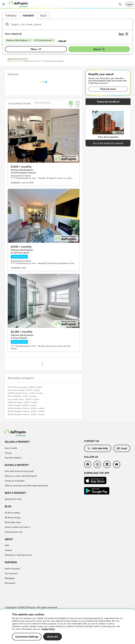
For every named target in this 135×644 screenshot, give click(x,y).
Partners (11, 562)
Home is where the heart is (18, 527)
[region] (67, 627)
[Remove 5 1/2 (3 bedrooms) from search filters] (44, 40)
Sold (43, 16)
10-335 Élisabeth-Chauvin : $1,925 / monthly (25, 393)
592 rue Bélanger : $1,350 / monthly (22, 396)
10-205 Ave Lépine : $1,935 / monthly (23, 402)
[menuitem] (44, 450)
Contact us (92, 441)
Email (122, 448)
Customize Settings (27, 637)
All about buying (13, 517)
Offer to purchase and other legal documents (26, 486)
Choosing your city (14, 532)
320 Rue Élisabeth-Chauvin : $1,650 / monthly (26, 414)
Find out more (108, 89)
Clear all (62, 41)
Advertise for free (13, 499)
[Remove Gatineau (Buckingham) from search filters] (18, 40)
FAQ (7, 545)
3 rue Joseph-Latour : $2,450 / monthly (23, 399)
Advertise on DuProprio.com (18, 555)
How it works (11, 448)
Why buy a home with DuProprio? (21, 476)
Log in (129, 4)
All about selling (12, 513)
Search (99, 49)
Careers (8, 550)
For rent (28, 16)
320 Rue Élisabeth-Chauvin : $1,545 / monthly (26, 408)
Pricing (8, 453)
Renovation (10, 583)
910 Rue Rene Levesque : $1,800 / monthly (25, 387)
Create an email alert (15, 481)
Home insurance (12, 569)
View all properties (108, 137)
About (9, 539)
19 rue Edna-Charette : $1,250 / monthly (24, 390)
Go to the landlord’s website (108, 143)
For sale (11, 16)
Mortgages (10, 578)
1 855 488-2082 (98, 448)
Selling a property (17, 442)
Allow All (53, 637)
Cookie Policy (48, 629)
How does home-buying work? (19, 471)
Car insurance (11, 573)
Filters (36, 49)
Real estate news (13, 522)
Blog (8, 506)
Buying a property (17, 465)
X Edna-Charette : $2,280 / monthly (22, 405)
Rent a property (15, 493)
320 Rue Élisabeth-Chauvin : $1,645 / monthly (26, 411)
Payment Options (13, 458)
